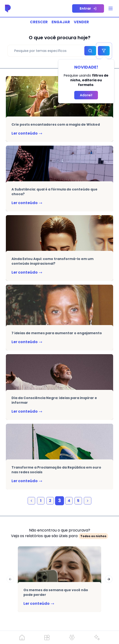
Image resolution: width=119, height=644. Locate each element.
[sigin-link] (88, 8)
